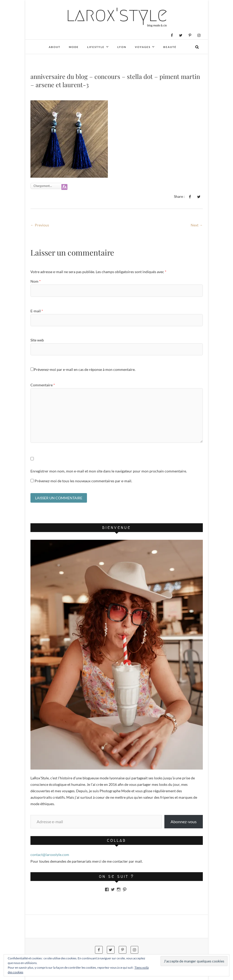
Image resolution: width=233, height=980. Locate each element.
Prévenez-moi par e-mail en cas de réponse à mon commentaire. (83, 369)
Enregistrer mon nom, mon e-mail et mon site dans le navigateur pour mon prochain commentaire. (109, 471)
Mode (74, 47)
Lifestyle (96, 47)
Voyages (143, 47)
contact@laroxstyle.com (50, 855)
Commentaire (43, 385)
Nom (36, 281)
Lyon (122, 47)
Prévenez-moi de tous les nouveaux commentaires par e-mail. (83, 481)
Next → (197, 225)
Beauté (170, 47)
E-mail (37, 311)
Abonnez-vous (184, 822)
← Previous (40, 225)
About (55, 47)
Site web (37, 340)
